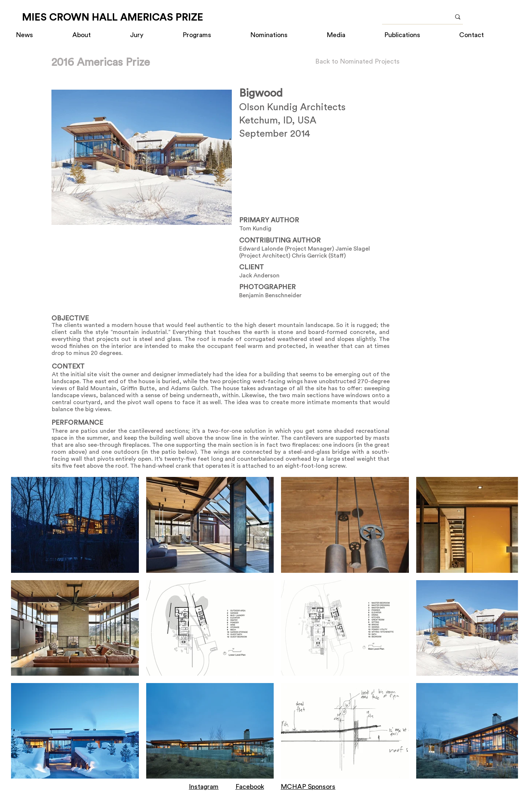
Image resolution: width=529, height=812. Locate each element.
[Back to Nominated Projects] (357, 62)
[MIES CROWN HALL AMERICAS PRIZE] (113, 17)
